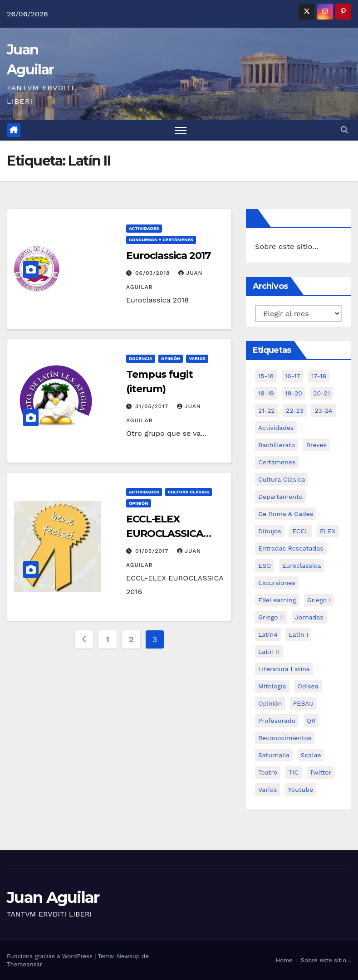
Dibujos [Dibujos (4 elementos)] (270, 531)
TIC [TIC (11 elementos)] (294, 772)
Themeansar (25, 964)
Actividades (144, 228)
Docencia (141, 358)
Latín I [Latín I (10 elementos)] (298, 634)
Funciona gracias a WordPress (51, 956)
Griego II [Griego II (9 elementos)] (271, 617)
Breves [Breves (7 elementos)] (316, 445)
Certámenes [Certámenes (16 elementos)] (277, 462)
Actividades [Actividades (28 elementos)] (276, 428)
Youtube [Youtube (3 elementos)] (301, 790)
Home (284, 960)
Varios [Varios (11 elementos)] (267, 790)
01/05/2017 (153, 551)
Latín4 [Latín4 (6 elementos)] (268, 634)
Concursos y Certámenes (161, 240)
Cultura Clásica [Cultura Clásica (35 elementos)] (282, 479)
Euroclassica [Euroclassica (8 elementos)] (302, 566)
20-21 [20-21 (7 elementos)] (321, 393)
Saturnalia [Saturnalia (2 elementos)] (274, 755)
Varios (197, 358)
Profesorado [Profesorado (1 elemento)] (277, 721)
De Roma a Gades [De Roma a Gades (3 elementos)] (286, 514)
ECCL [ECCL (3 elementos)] (300, 531)
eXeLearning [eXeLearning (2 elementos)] (277, 600)
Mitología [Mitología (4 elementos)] (272, 686)
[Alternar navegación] (181, 130)
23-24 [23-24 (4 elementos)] (323, 410)
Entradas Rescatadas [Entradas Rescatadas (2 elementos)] (291, 548)
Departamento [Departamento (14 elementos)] (280, 497)
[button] (344, 130)
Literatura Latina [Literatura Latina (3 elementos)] (284, 669)
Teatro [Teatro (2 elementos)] (268, 772)
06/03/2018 (154, 273)
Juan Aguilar (53, 897)
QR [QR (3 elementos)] (311, 721)
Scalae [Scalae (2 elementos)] (311, 755)
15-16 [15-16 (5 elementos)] (266, 376)
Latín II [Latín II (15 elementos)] (269, 652)
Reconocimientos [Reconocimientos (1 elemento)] (285, 738)
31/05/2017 (153, 406)
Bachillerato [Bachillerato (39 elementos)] (277, 445)
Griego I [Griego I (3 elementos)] (319, 600)
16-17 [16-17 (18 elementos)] (293, 376)
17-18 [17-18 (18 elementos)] (319, 376)
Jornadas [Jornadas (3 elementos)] (309, 617)
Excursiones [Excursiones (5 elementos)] (277, 583)
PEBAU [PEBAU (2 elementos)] (303, 703)
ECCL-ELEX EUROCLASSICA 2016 (165, 534)
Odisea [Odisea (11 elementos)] (308, 686)
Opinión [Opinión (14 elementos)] (270, 703)
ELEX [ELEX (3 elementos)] (328, 531)
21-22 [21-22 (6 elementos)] (267, 410)
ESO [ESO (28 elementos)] (265, 566)
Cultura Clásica (189, 492)
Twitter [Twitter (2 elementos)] (321, 772)
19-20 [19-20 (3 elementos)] (294, 393)
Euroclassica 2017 (168, 256)
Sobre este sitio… (287, 246)
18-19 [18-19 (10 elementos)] (266, 393)
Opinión (171, 358)
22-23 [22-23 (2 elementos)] (295, 410)
